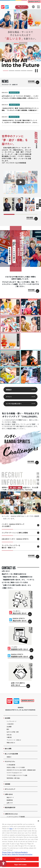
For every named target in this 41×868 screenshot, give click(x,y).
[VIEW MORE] (34, 82)
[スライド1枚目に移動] (6, 71)
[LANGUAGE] (33, 7)
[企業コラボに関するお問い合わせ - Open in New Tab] (21, 685)
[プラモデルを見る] (10, 358)
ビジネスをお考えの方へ (14, 404)
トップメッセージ (11, 721)
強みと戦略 (8, 748)
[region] (20, 843)
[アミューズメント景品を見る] (31, 375)
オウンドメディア (10, 789)
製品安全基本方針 (10, 807)
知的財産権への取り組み (13, 778)
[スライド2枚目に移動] (12, 71)
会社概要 (9, 727)
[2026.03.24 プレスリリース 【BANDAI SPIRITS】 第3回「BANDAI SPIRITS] (20, 108)
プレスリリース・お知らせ (14, 740)
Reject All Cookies (20, 865)
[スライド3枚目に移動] (18, 71)
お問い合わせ (9, 794)
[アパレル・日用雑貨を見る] (10, 341)
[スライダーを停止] (36, 71)
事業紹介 (9, 390)
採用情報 (7, 784)
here (11, 828)
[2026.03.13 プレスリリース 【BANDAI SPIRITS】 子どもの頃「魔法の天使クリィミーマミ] (20, 120)
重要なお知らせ (11, 743)
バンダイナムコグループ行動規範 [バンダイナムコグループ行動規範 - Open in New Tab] (16, 817)
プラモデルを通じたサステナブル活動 (17, 775)
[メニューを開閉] (38, 7)
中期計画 (9, 737)
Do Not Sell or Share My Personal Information (17, 854)
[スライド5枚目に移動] (30, 71)
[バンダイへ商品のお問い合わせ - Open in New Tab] (21, 613)
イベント (9, 397)
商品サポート (10, 797)
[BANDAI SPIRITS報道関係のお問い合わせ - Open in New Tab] (21, 656)
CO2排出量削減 (11, 765)
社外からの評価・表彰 (13, 732)
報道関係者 (10, 800)
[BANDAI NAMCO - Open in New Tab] (28, 701)
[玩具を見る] (10, 307)
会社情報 (7, 718)
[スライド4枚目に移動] (24, 71)
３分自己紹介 (10, 724)
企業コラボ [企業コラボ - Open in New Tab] (10, 803)
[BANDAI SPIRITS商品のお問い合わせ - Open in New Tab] (21, 620)
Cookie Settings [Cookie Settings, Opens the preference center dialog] (21, 859)
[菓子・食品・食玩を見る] (31, 324)
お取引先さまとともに (11, 814)
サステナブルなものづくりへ (14, 773)
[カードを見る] (10, 324)
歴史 (8, 729)
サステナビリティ (10, 761)
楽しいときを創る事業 (11, 754)
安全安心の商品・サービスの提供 (16, 767)
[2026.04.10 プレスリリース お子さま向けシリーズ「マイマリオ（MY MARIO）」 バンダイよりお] (20, 95)
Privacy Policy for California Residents (15, 852)
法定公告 (9, 735)
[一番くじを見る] (10, 375)
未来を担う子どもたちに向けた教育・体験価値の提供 (21, 770)
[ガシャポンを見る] (31, 307)
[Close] (38, 821)
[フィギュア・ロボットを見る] (31, 358)
